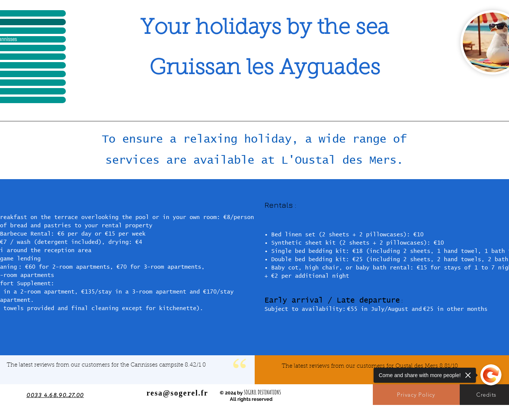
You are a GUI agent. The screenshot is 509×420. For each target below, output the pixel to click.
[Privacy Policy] (416, 395)
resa (155, 393)
